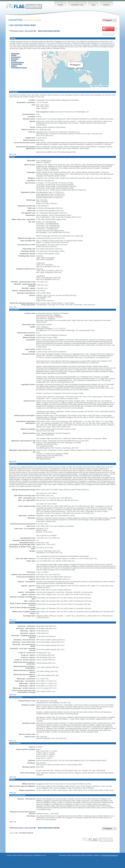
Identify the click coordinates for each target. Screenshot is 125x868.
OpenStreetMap (103, 86)
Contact (9, 855)
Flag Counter (24, 6)
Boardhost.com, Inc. (40, 855)
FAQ (93, 5)
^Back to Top (13, 154)
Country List (77, 5)
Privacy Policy (28, 855)
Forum (106, 5)
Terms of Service (17, 855)
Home (60, 5)
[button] (82, 64)
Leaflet (93, 86)
